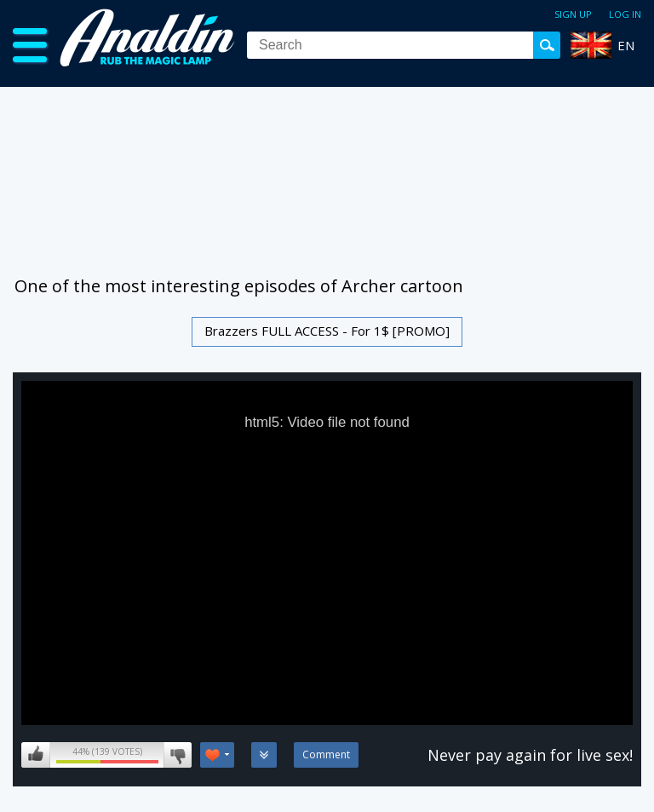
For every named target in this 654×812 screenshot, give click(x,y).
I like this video (36, 755)
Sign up (573, 14)
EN (626, 45)
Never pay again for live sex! (530, 755)
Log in (625, 14)
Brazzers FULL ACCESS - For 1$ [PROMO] (327, 331)
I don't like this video (178, 755)
